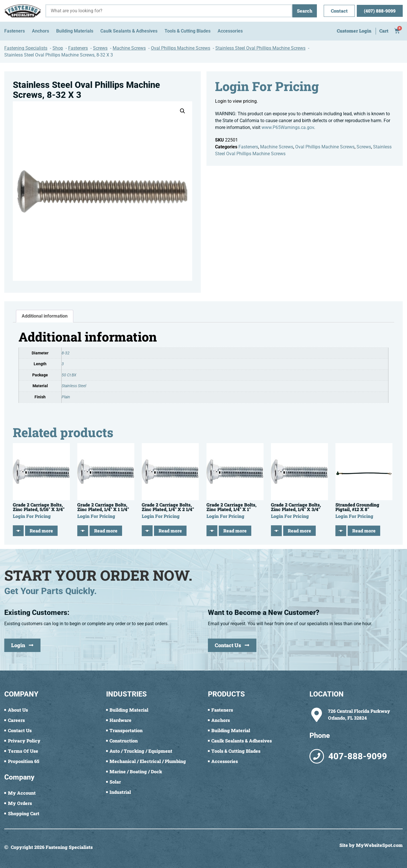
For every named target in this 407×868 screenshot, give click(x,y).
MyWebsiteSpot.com (379, 845)
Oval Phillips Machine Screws (325, 147)
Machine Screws (277, 147)
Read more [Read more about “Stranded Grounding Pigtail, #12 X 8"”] (364, 531)
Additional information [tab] (45, 316)
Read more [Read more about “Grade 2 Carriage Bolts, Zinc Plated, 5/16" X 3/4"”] (41, 531)
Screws (364, 147)
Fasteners (248, 147)
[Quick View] (18, 531)
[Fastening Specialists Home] (23, 11)
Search (305, 11)
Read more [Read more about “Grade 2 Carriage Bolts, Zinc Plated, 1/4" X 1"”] (235, 531)
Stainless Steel (74, 386)
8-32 (66, 353)
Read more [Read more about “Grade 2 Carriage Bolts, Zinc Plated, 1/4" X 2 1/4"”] (170, 531)
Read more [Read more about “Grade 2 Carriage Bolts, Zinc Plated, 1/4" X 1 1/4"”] (106, 531)
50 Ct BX (69, 375)
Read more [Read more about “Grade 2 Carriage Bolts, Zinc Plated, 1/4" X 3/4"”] (299, 531)
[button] (183, 111)
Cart (384, 31)
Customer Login (354, 31)
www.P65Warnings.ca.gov (288, 127)
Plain (66, 397)
